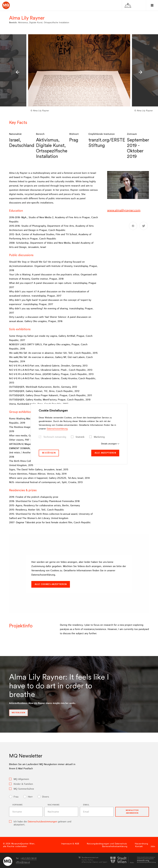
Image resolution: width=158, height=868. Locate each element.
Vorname (17, 805)
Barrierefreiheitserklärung (115, 846)
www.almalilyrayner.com (124, 210)
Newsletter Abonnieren (132, 812)
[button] (18, 72)
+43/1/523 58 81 (29, 858)
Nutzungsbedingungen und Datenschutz (107, 844)
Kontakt (139, 846)
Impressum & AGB (70, 844)
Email (86, 805)
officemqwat (23, 862)
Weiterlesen (18, 713)
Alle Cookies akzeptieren (51, 584)
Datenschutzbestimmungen (42, 822)
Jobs (153, 846)
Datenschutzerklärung (57, 429)
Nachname (54, 805)
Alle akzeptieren (105, 453)
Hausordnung (141, 844)
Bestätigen (49, 453)
